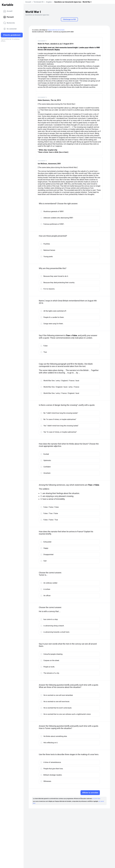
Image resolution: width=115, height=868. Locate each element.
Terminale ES (39, 2)
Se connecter (10, 29)
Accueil (8, 11)
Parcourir (9, 17)
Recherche (9, 23)
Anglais (49, 2)
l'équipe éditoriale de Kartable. (56, 30)
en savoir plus (96, 799)
